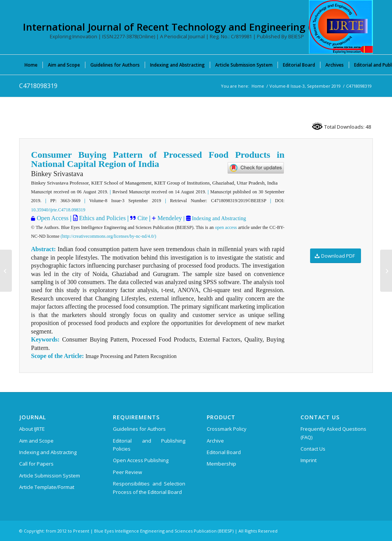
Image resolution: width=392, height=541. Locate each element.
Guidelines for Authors (139, 429)
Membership (221, 464)
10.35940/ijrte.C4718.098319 (58, 210)
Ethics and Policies (102, 218)
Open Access (53, 218)
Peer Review (127, 472)
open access (226, 227)
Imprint (309, 460)
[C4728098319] (386, 271)
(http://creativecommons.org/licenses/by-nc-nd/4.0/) (108, 236)
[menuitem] (31, 65)
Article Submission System (50, 476)
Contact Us (313, 449)
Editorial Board (224, 452)
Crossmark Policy (227, 429)
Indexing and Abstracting (218, 218)
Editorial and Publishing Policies (149, 445)
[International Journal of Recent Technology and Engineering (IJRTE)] (341, 27)
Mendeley (169, 218)
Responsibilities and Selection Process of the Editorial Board (149, 488)
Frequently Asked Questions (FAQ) (333, 433)
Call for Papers (36, 464)
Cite (143, 218)
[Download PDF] (336, 256)
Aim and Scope (36, 441)
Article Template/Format (47, 487)
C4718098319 (38, 86)
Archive (215, 441)
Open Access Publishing (141, 460)
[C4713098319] (6, 271)
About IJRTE (32, 429)
